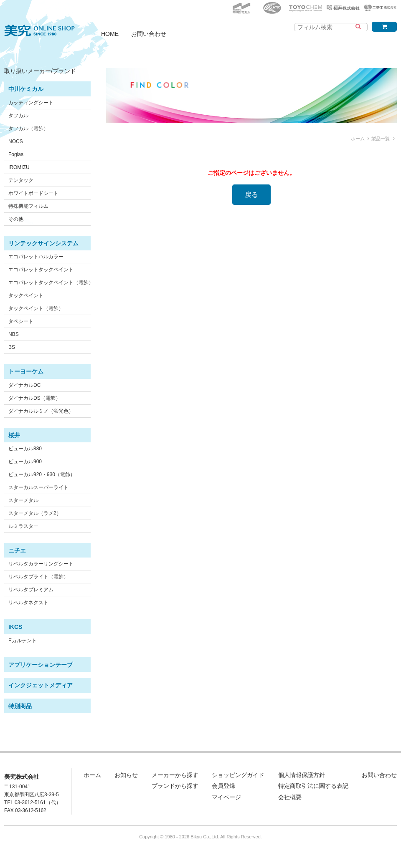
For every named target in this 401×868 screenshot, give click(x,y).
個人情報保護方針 (302, 775)
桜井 (14, 435)
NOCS (16, 141)
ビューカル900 (25, 462)
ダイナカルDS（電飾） (34, 398)
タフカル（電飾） (28, 129)
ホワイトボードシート (33, 193)
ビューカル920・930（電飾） (42, 474)
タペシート (21, 321)
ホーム (358, 139)
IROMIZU (19, 167)
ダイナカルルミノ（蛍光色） (41, 411)
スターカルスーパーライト (38, 487)
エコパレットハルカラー (36, 257)
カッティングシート (31, 103)
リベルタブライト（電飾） (38, 577)
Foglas (16, 154)
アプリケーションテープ (41, 665)
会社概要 (290, 797)
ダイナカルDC (24, 385)
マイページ (226, 797)
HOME (110, 34)
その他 (16, 219)
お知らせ (126, 775)
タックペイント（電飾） (36, 308)
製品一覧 (381, 139)
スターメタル (23, 500)
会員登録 (223, 786)
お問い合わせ (149, 34)
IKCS (15, 627)
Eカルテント (23, 641)
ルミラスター (23, 526)
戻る (251, 195)
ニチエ (17, 550)
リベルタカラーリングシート (41, 564)
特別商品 (20, 706)
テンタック (21, 180)
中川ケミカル (26, 89)
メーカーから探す (175, 775)
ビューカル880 (25, 449)
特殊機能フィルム (28, 206)
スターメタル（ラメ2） (35, 513)
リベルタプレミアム (31, 590)
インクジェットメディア (41, 685)
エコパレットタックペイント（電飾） (51, 283)
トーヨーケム (26, 371)
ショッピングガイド (238, 775)
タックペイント (26, 295)
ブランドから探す (175, 786)
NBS (14, 334)
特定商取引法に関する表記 (313, 786)
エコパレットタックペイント (41, 270)
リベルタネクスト (28, 603)
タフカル (18, 116)
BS (12, 347)
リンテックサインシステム (43, 243)
